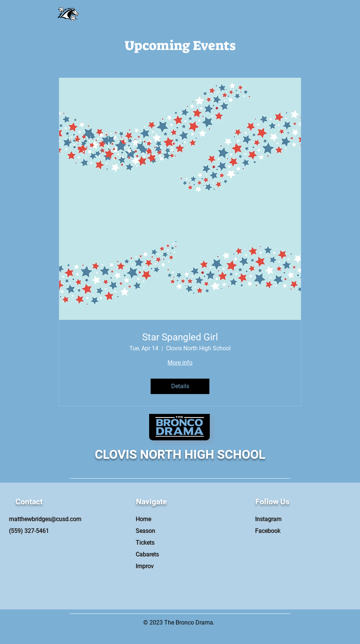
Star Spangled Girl (180, 337)
